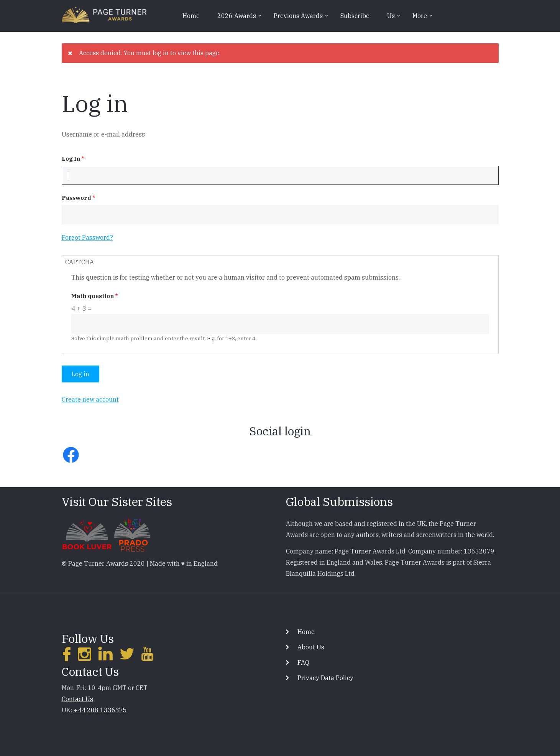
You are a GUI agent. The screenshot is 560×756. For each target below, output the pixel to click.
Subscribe (355, 16)
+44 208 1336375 (100, 710)
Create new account (90, 399)
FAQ (303, 662)
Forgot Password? (87, 237)
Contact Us (77, 699)
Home (191, 16)
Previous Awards (301, 18)
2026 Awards (240, 18)
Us (394, 18)
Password (76, 198)
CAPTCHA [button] (80, 262)
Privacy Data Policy (325, 678)
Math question (93, 296)
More (423, 18)
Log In (71, 159)
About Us (311, 647)
